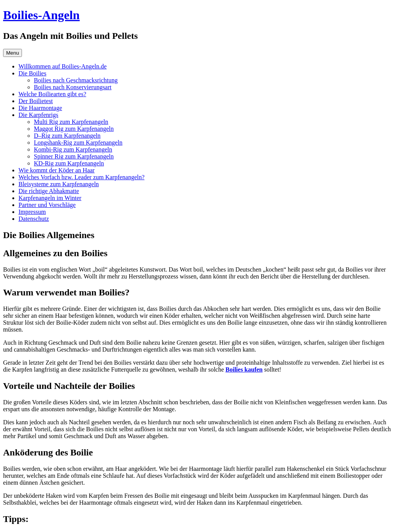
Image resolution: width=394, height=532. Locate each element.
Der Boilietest (36, 101)
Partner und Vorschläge (47, 205)
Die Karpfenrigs (38, 115)
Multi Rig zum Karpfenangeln (71, 122)
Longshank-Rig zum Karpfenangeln (78, 143)
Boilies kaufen (244, 369)
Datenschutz (34, 219)
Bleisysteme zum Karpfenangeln (59, 184)
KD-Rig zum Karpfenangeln (69, 163)
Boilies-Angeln (41, 15)
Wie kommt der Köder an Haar (57, 170)
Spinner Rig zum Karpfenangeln (74, 156)
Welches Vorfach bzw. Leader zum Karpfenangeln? (82, 177)
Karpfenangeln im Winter (50, 198)
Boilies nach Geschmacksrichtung (76, 80)
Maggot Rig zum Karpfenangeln (74, 129)
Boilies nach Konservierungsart (73, 87)
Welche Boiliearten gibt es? (52, 94)
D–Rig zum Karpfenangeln (67, 136)
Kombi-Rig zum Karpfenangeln (73, 149)
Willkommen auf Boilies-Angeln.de (63, 66)
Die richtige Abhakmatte (49, 191)
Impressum (32, 212)
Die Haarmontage (40, 108)
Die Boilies (32, 73)
